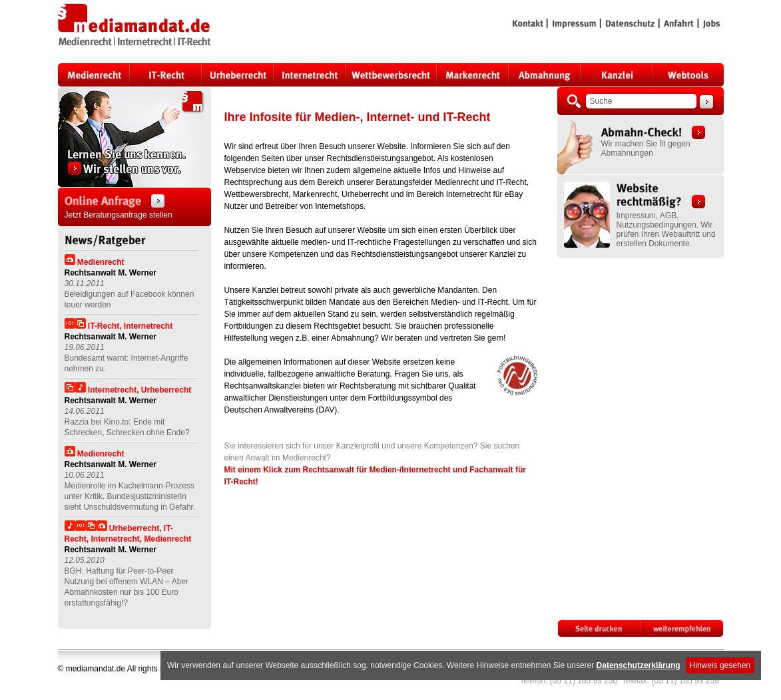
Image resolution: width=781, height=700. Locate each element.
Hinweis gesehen (720, 665)
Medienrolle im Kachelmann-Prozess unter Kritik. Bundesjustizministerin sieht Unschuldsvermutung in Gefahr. (130, 496)
